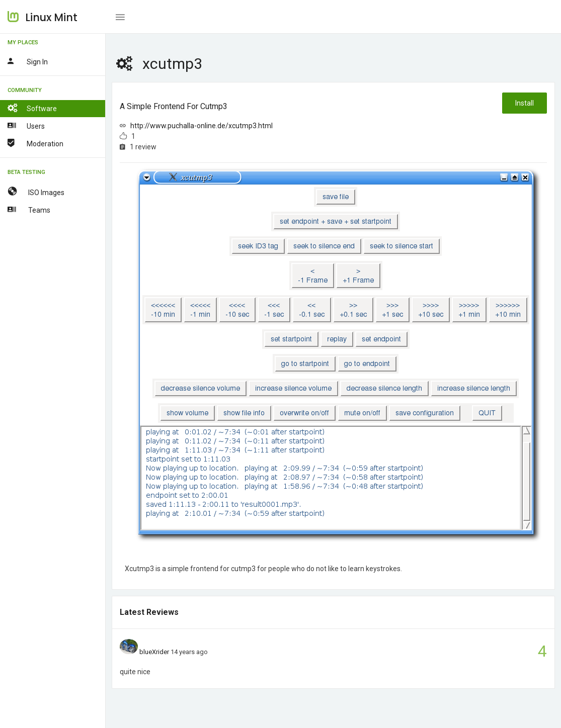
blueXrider (154, 652)
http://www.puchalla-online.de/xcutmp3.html (202, 126)
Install (525, 103)
